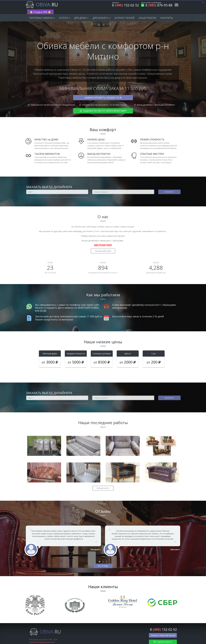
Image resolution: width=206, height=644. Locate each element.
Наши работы (147, 14)
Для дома (81, 14)
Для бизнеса (101, 14)
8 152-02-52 (125, 6)
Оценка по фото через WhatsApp (103, 107)
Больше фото (103, 481)
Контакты (167, 14)
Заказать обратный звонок (163, 631)
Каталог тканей (124, 14)
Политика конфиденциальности (42, 638)
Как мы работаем (103, 244)
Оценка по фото (163, 638)
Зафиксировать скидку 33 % (103, 93)
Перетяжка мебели (42, 14)
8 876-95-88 (157, 6)
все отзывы (103, 562)
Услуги (65, 14)
